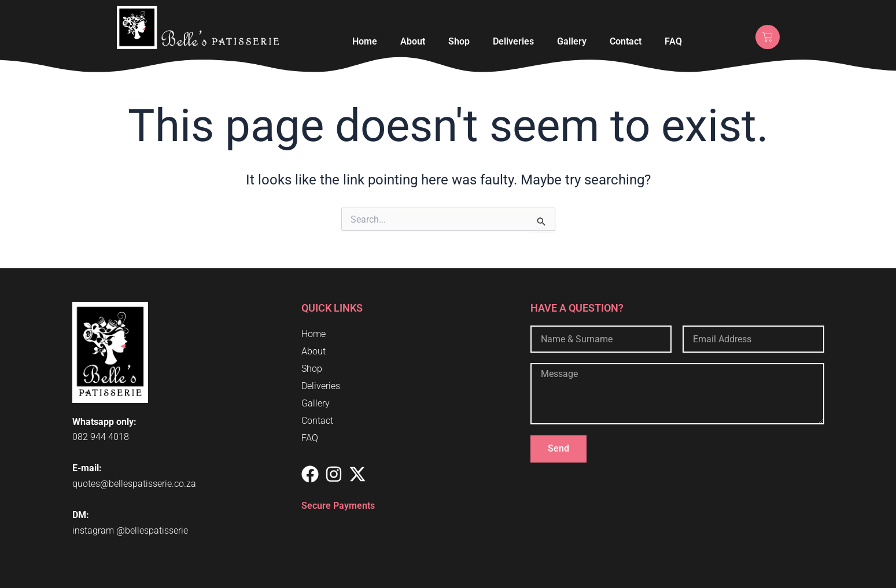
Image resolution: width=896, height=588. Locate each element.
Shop (459, 41)
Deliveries (513, 41)
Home (365, 41)
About (413, 41)
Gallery (572, 41)
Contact (626, 41)
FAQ (673, 41)
